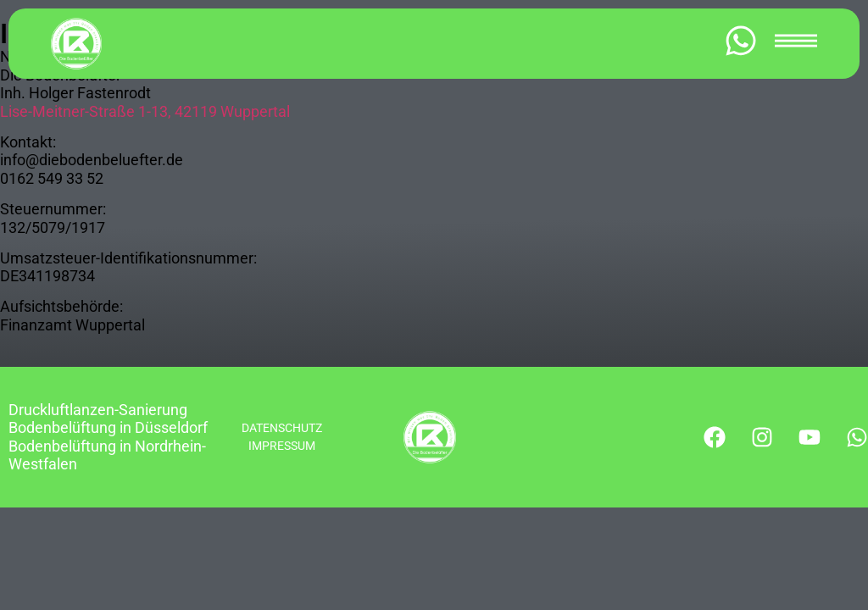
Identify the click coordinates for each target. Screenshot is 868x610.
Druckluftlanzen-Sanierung (98, 410)
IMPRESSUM (282, 446)
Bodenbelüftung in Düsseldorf (108, 427)
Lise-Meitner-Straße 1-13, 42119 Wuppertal (145, 111)
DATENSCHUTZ (282, 428)
